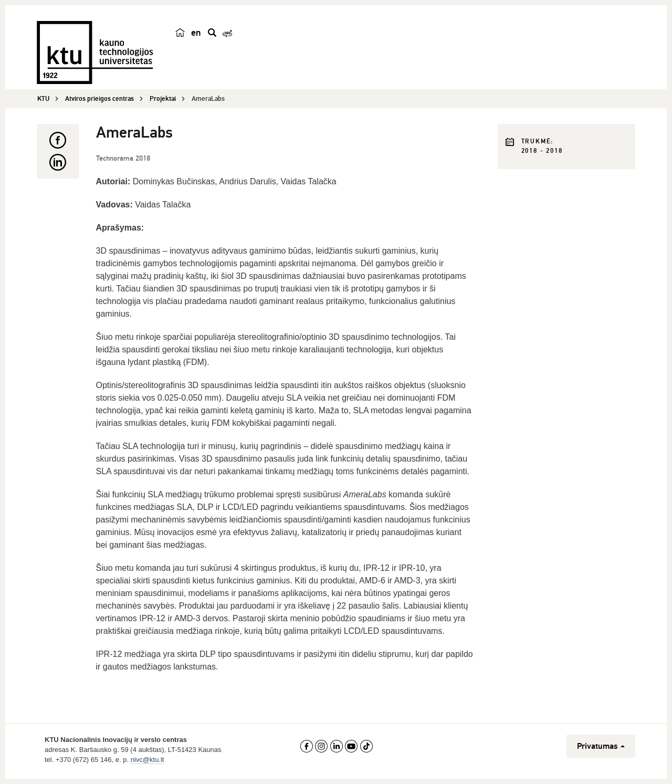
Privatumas (601, 746)
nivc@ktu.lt (148, 760)
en (196, 33)
